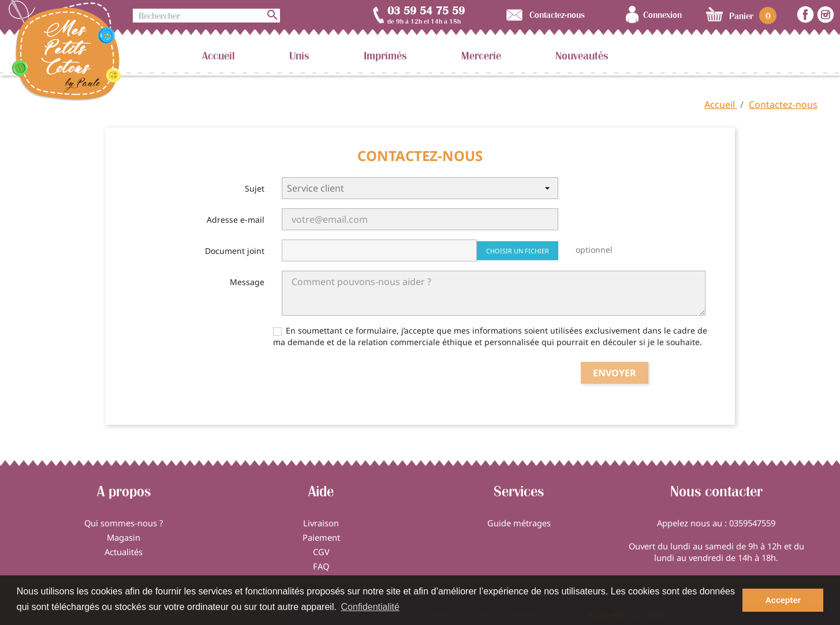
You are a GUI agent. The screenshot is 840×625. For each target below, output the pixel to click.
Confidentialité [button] (370, 607)
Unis (299, 55)
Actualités (124, 552)
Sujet (255, 188)
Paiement (321, 537)
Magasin (124, 537)
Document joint (235, 251)
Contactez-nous (557, 14)
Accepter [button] (783, 600)
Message (247, 282)
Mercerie (481, 55)
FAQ (321, 566)
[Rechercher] (206, 16)
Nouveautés (582, 55)
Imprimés (385, 55)
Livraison (321, 523)
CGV (321, 552)
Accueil (219, 55)
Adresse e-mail (236, 220)
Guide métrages (519, 523)
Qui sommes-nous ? (124, 523)
